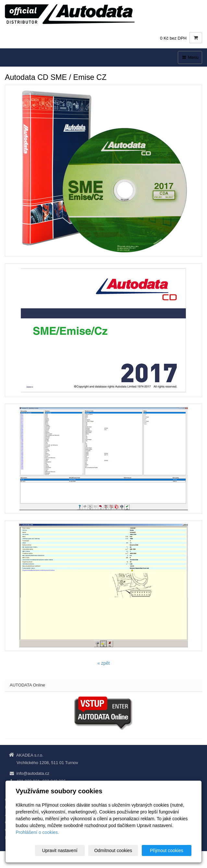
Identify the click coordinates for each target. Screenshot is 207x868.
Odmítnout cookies (113, 850)
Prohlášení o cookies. (37, 832)
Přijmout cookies (167, 850)
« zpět (104, 663)
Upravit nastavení (60, 850)
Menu (190, 57)
